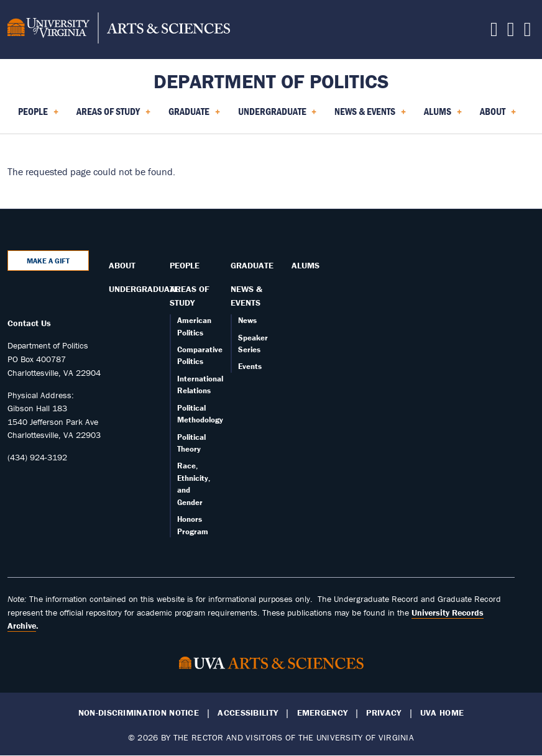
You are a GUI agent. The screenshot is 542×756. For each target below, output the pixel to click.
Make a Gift (48, 261)
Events (250, 366)
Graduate (252, 265)
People (185, 265)
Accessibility (248, 713)
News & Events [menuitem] (370, 116)
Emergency (323, 713)
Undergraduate (144, 289)
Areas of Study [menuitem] (113, 116)
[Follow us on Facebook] (494, 32)
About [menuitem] (498, 116)
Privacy (384, 713)
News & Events (246, 296)
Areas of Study (190, 296)
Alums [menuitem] (443, 116)
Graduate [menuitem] (194, 116)
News (247, 320)
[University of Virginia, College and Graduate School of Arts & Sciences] (119, 30)
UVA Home (442, 713)
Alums (305, 265)
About (122, 265)
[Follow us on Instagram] (511, 32)
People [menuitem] (38, 116)
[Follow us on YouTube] (528, 32)
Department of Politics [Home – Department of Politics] (271, 81)
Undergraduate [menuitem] (278, 116)
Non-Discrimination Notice (139, 713)
